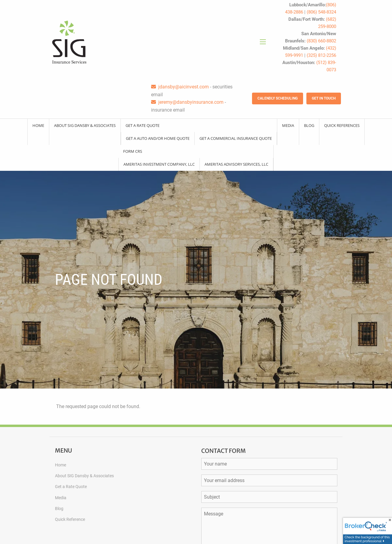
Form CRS (133, 151)
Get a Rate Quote (143, 125)
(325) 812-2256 (321, 55)
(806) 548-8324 (321, 12)
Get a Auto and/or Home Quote (158, 138)
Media (288, 125)
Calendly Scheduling (278, 98)
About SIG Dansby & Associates (85, 125)
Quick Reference (70, 519)
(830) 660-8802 (321, 41)
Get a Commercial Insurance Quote (236, 138)
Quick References (342, 125)
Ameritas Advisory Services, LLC (236, 164)
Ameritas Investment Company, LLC (159, 164)
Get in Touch (324, 98)
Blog (309, 125)
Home (38, 125)
